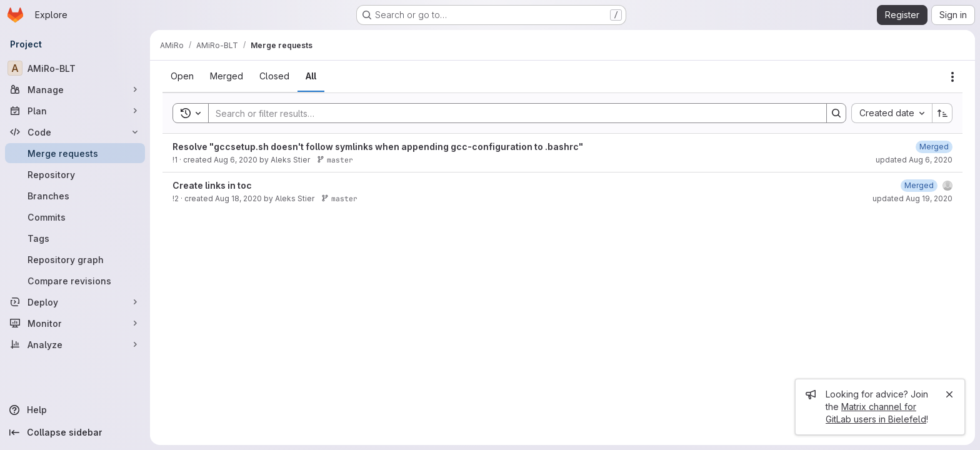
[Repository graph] (75, 259)
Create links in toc (212, 185)
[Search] (511, 113)
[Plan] (75, 111)
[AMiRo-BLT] (75, 68)
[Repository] (75, 174)
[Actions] (952, 77)
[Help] (75, 410)
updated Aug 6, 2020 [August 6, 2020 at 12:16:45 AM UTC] (914, 160)
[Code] (75, 132)
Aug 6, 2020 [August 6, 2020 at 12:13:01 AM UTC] (236, 160)
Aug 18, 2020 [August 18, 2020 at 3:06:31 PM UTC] (238, 198)
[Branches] (75, 196)
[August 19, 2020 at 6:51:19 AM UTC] (919, 185)
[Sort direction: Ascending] (942, 113)
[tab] (182, 76)
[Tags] (75, 238)
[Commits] (75, 217)
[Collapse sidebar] (75, 432)
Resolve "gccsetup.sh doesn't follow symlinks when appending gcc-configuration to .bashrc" (378, 147)
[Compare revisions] (75, 281)
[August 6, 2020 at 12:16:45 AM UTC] (934, 147)
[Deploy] (75, 302)
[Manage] (75, 89)
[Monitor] (75, 323)
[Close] (949, 394)
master (335, 160)
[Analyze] (75, 344)
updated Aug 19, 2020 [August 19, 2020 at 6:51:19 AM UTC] (912, 198)
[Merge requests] (75, 153)
